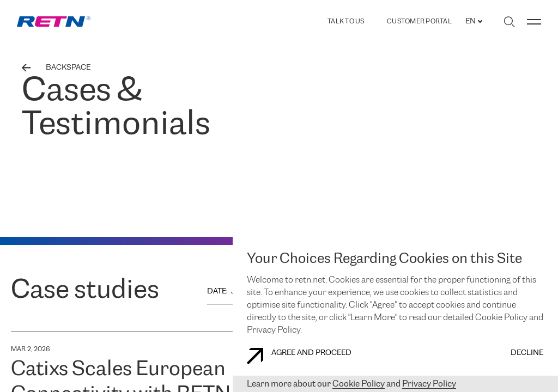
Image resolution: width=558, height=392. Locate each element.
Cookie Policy (359, 384)
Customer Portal (419, 22)
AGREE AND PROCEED (299, 356)
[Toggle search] (509, 22)
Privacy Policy (429, 384)
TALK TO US (346, 22)
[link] (54, 22)
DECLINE (527, 353)
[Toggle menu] (534, 22)
